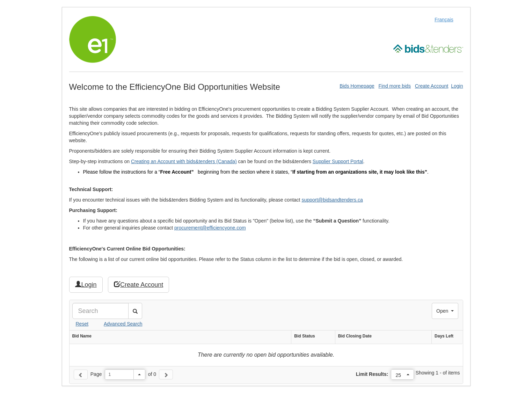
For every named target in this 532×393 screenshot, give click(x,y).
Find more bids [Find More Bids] (395, 86)
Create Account (432, 86)
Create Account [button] (139, 285)
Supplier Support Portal (338, 161)
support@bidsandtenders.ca (332, 200)
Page (96, 374)
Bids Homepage (357, 86)
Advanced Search (123, 324)
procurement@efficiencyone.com (210, 228)
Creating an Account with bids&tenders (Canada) (184, 161)
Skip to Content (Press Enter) (0, 0)
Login (457, 86)
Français (444, 20)
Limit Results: (372, 374)
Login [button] (86, 285)
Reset (82, 324)
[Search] (100, 311)
